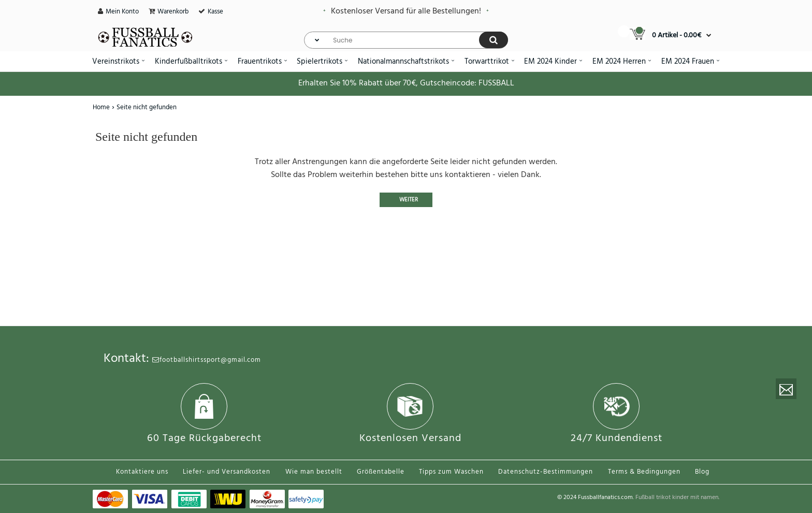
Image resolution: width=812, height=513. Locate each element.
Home (101, 107)
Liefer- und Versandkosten (227, 472)
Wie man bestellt (314, 472)
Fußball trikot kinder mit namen (677, 497)
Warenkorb (173, 12)
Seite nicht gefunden (147, 107)
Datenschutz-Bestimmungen (546, 472)
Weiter (409, 200)
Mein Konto (122, 12)
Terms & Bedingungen (644, 472)
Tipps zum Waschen (451, 472)
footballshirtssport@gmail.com (207, 360)
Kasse (215, 12)
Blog (702, 472)
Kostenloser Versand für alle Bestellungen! (406, 11)
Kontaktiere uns (142, 472)
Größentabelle (381, 472)
